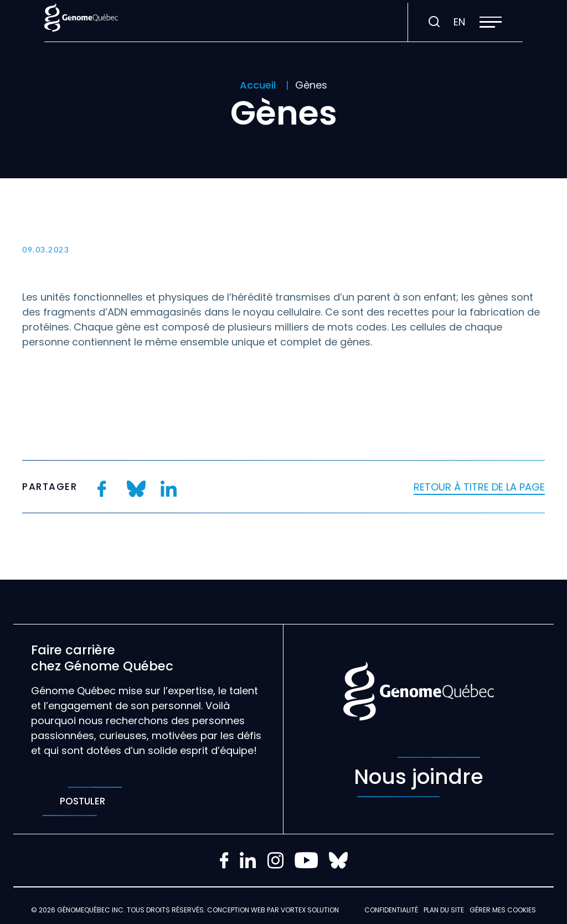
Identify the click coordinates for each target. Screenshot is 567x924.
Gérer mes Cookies (503, 910)
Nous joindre (419, 777)
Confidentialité (391, 910)
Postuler (82, 801)
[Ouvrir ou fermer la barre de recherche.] (434, 22)
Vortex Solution (310, 910)
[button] (491, 22)
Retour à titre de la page (479, 487)
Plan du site (444, 910)
